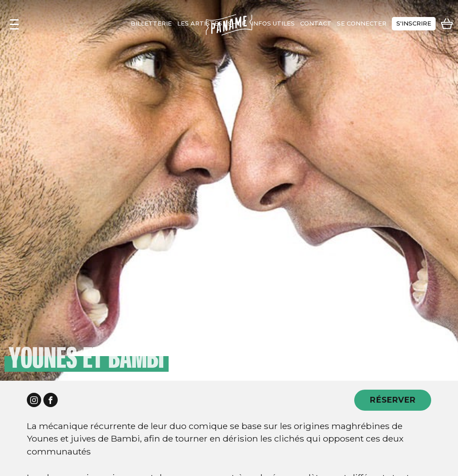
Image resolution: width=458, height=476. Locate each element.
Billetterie (151, 23)
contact (316, 23)
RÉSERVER (393, 400)
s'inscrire (414, 23)
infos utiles (273, 23)
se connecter (362, 23)
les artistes (200, 23)
